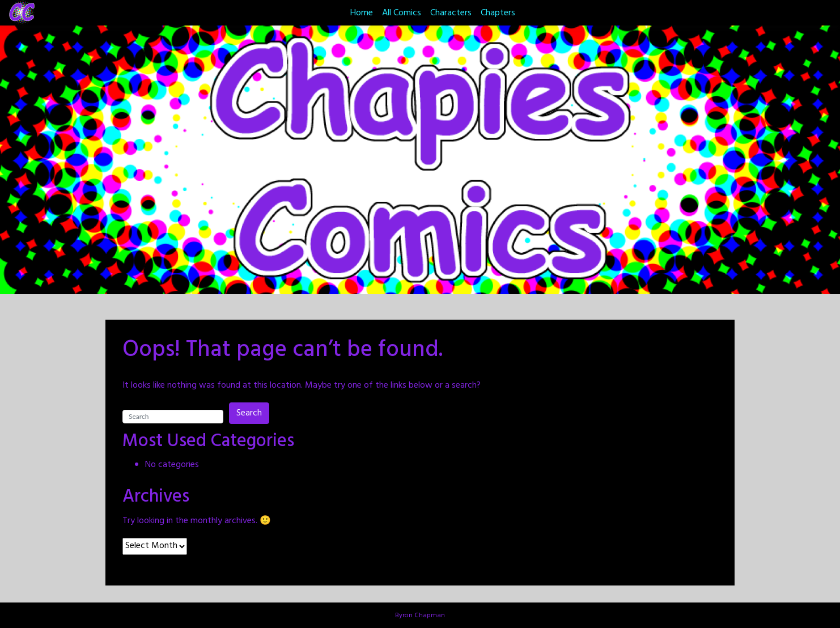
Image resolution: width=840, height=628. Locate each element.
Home (362, 13)
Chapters (498, 13)
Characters (451, 13)
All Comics (402, 13)
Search (249, 413)
